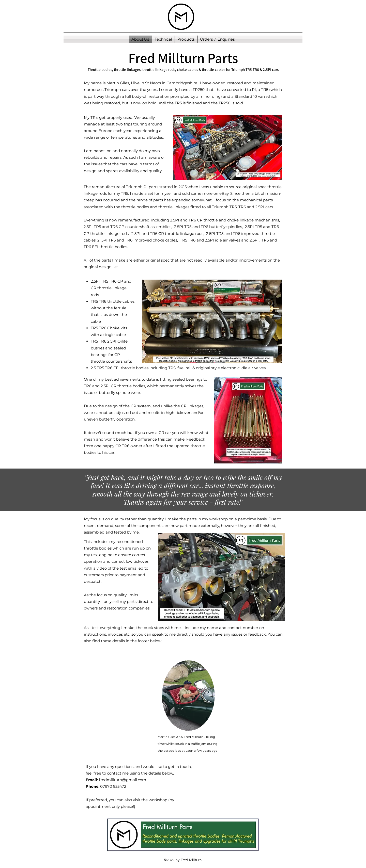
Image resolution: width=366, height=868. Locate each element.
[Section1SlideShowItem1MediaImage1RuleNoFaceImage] (183, 498)
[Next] (351, 490)
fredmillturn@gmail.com (123, 780)
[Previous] (15, 490)
